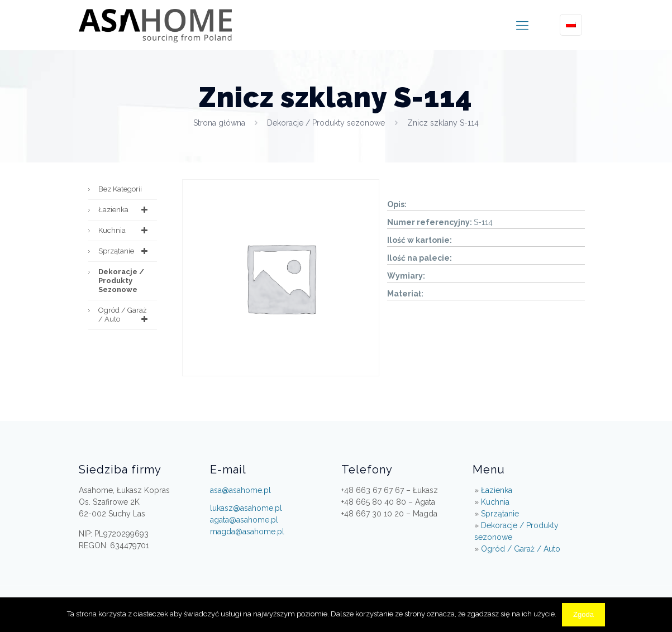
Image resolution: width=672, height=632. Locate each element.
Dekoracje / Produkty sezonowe (326, 123)
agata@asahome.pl (244, 520)
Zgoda (583, 614)
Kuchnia (125, 231)
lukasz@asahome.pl (246, 508)
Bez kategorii (120, 189)
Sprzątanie (125, 251)
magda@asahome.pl (247, 532)
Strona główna (219, 123)
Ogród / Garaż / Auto (125, 315)
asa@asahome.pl (240, 490)
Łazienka (125, 210)
